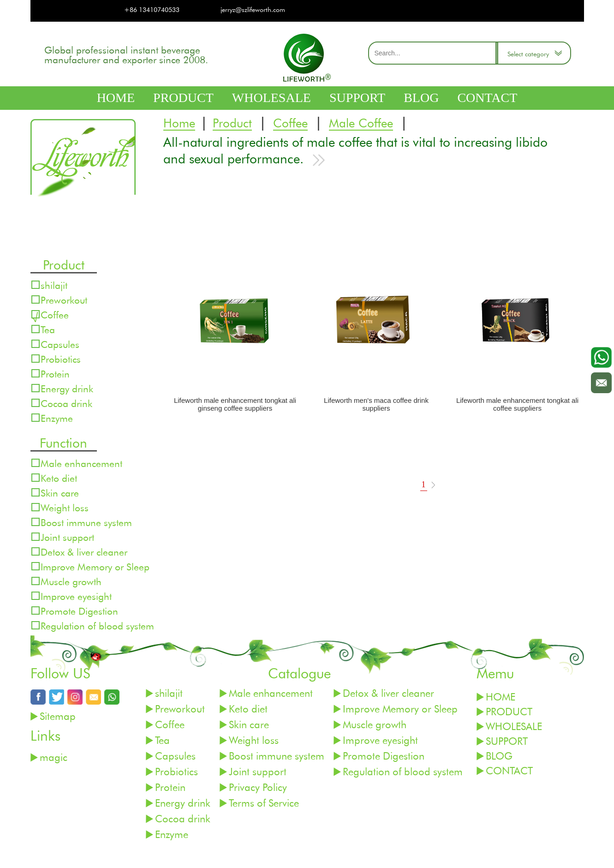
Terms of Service (264, 803)
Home (179, 123)
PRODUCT (183, 98)
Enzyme (57, 418)
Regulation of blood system (97, 626)
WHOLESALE (271, 98)
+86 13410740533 (152, 9)
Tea (48, 329)
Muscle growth (71, 581)
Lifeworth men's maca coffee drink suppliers (376, 404)
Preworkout (64, 300)
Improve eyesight (76, 596)
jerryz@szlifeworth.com (253, 9)
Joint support (67, 537)
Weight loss (65, 507)
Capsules (60, 344)
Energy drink (67, 388)
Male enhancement (81, 463)
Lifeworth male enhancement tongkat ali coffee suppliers (517, 404)
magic (54, 757)
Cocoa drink (66, 403)
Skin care (60, 493)
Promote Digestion (79, 611)
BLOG (421, 98)
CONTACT (487, 98)
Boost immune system (86, 522)
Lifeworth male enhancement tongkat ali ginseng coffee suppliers (235, 404)
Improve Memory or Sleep (95, 566)
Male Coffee (361, 123)
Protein (55, 374)
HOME (116, 98)
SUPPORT (357, 98)
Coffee (290, 123)
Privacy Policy (258, 787)
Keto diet (59, 478)
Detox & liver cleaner (84, 552)
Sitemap (58, 716)
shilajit (54, 285)
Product (232, 123)
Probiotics (61, 359)
